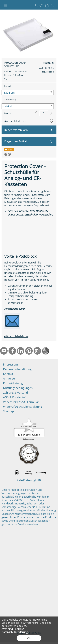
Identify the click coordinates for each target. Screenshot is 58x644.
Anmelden (36, 6)
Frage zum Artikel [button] (16, 141)
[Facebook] (12, 351)
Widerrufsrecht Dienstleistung (23, 407)
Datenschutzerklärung (17, 369)
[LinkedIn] (21, 351)
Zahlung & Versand (15, 393)
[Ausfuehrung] (28, 106)
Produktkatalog (13, 383)
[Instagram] (37, 351)
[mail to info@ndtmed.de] (4, 351)
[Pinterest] (29, 351)
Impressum (11, 364)
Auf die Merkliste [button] (15, 121)
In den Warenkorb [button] (16, 130)
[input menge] (44, 113)
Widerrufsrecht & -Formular (21, 402)
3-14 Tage (14, 75)
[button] (6, 6)
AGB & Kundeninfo (15, 397)
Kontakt (8, 374)
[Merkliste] (41, 6)
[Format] (28, 93)
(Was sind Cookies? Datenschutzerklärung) (15, 631)
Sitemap (8, 411)
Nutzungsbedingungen (18, 388)
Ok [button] (29, 638)
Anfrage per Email (15, 309)
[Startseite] (46, 351)
